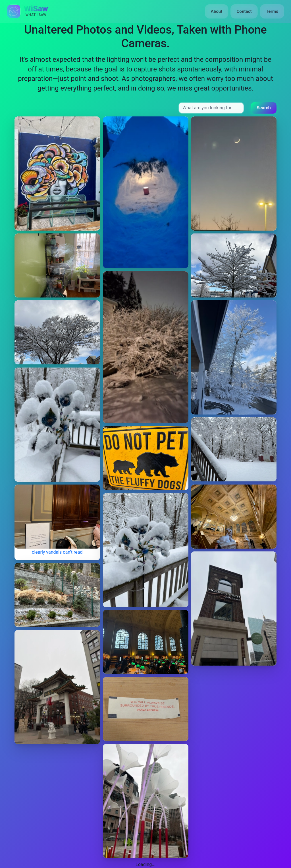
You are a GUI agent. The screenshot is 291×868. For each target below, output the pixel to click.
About (217, 11)
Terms (272, 11)
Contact (244, 11)
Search (264, 108)
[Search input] (211, 108)
